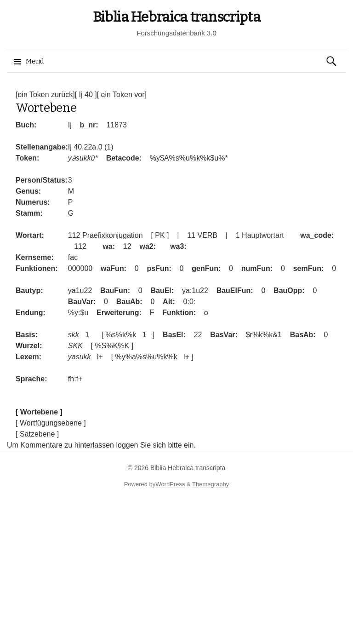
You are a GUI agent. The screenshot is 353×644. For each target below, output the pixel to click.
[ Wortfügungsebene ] (51, 423)
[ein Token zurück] (45, 95)
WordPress (170, 484)
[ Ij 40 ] (86, 95)
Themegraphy (211, 484)
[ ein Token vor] (122, 95)
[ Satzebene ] (37, 434)
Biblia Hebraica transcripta (177, 17)
